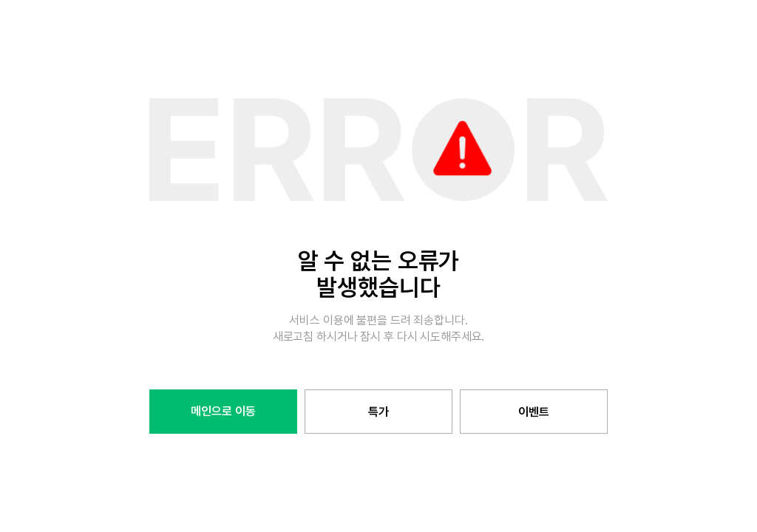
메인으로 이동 (223, 411)
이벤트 (534, 412)
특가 (378, 412)
